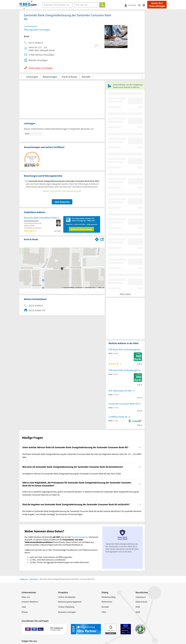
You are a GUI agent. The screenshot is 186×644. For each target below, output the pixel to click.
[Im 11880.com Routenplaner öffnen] (97, 239)
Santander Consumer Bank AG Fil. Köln (125, 404)
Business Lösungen (67, 612)
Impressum (141, 597)
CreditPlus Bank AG (118, 417)
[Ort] (86, 5)
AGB (138, 607)
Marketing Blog (108, 597)
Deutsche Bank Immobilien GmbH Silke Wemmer (42, 218)
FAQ (104, 612)
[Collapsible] (140, 447)
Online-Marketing (66, 607)
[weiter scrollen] (142, 77)
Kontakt (86, 77)
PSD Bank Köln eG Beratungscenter (125, 349)
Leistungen (32, 77)
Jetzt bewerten (62, 202)
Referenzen (107, 602)
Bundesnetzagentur (80, 537)
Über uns (26, 597)
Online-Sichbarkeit (67, 597)
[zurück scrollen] (22, 77)
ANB (138, 612)
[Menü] (145, 5)
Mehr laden (125, 294)
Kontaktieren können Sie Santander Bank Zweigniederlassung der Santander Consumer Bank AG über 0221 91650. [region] (72, 474)
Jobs (24, 607)
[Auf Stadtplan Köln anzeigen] (102, 239)
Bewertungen (50, 77)
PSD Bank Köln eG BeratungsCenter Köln (125, 370)
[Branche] (58, 5)
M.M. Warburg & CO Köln (120, 391)
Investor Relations (30, 602)
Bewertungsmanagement (70, 602)
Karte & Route (70, 77)
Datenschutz (142, 602)
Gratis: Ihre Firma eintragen (157, 5)
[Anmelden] (131, 5)
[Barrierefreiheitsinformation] (140, 5)
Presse (25, 612)
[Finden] (102, 5)
